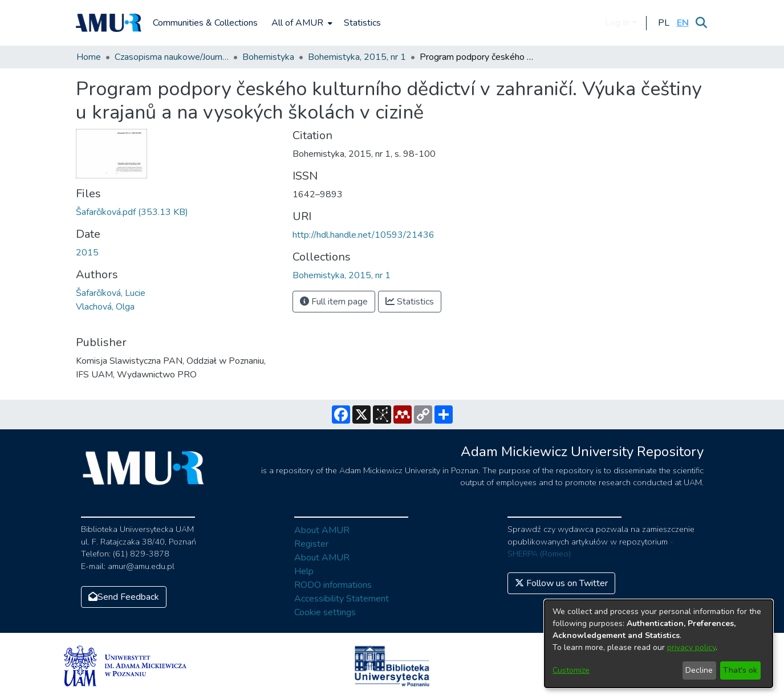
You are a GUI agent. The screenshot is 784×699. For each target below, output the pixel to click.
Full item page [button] (334, 302)
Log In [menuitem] (617, 23)
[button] (664, 23)
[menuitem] (301, 23)
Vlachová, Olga (105, 307)
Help (304, 571)
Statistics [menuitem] (362, 23)
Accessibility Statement (342, 599)
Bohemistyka (268, 57)
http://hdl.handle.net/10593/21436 (363, 235)
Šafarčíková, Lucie (111, 293)
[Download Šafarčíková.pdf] (132, 212)
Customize (571, 670)
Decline (699, 670)
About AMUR (322, 530)
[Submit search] (702, 23)
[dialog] (659, 644)
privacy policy (691, 647)
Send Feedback (124, 597)
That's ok (740, 670)
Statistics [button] (410, 302)
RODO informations (333, 585)
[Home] (109, 23)
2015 (87, 253)
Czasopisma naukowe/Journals (172, 57)
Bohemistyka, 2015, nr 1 (357, 57)
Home (89, 57)
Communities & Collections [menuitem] (205, 23)
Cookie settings (325, 612)
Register (311, 544)
